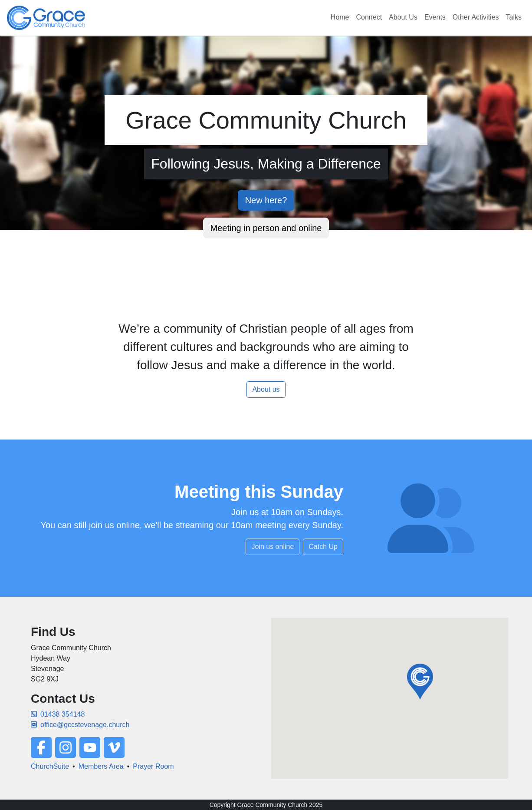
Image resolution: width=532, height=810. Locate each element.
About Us (403, 17)
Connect (369, 17)
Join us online (273, 547)
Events (435, 17)
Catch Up (323, 547)
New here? (266, 200)
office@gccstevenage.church (80, 725)
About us (266, 389)
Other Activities (476, 17)
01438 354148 (58, 714)
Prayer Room (153, 766)
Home (340, 17)
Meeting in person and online (266, 228)
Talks (514, 17)
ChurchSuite (50, 766)
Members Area (101, 766)
